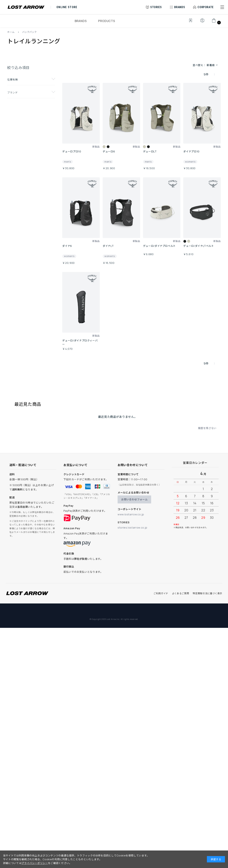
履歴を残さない (207, 428)
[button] (222, 7)
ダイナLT (108, 246)
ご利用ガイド (161, 593)
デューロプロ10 (72, 151)
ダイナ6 (67, 246)
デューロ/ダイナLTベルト (199, 246)
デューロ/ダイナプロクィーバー (80, 342)
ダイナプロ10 (191, 151)
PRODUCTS (107, 21)
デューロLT (150, 151)
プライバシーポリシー (35, 863)
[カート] (216, 22)
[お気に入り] (188, 22)
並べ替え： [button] (205, 65)
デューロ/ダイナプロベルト (159, 246)
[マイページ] (202, 22)
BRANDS (81, 21)
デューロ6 (109, 151)
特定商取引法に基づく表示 (207, 593)
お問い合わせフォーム (134, 499)
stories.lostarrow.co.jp (132, 528)
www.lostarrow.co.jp (131, 514)
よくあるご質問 (180, 593)
